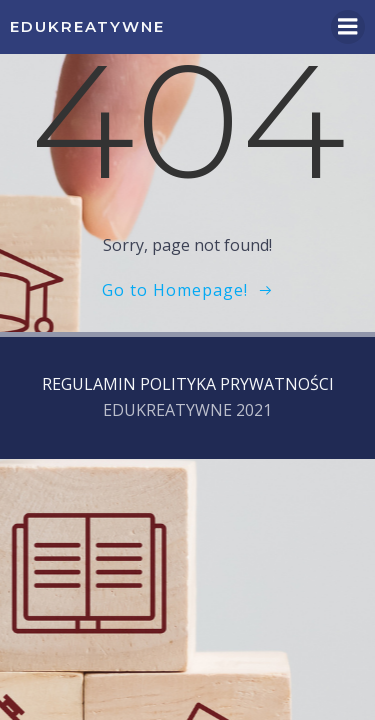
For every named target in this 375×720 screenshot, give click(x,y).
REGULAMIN (89, 384)
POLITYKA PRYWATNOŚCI (237, 384)
